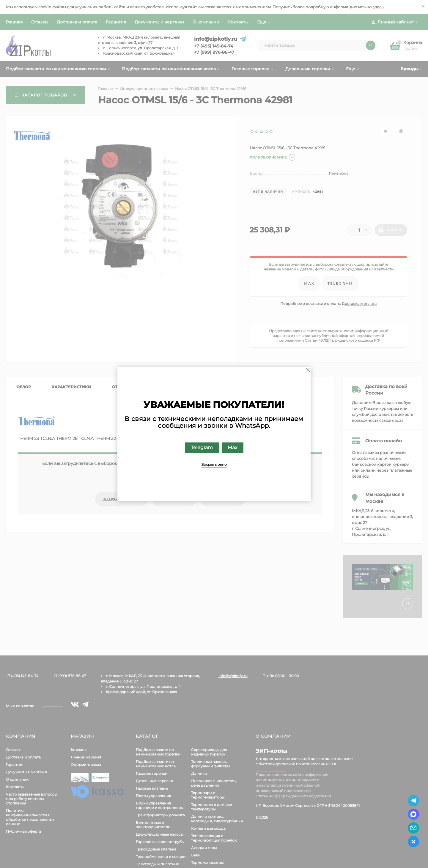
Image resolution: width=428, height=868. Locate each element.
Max (233, 448)
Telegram (202, 448)
